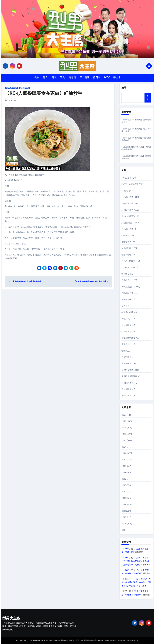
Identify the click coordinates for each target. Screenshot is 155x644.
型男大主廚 (11, 619)
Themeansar (133, 640)
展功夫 (124, 306)
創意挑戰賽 (126, 248)
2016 (124, 479)
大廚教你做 (126, 280)
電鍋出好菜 (126, 395)
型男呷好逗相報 (128, 267)
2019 (124, 460)
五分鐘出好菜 (127, 197)
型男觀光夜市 (127, 274)
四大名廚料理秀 (12, 88)
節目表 (97, 78)
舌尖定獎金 (126, 357)
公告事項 (125, 235)
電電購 (72, 78)
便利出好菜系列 (128, 216)
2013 (124, 498)
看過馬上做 (126, 344)
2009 (124, 524)
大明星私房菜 (127, 293)
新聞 (54, 78)
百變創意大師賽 (128, 338)
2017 (124, 472)
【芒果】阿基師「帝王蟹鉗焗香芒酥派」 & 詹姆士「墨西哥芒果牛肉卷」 (136, 561)
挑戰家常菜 (25, 88)
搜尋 (124, 88)
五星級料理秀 (127, 210)
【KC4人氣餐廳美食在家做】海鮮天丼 (91, 281)
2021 (124, 447)
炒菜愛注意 (126, 331)
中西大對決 (126, 191)
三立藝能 (85, 78)
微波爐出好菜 (127, 312)
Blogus (121, 640)
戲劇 (37, 78)
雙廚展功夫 (126, 389)
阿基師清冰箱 (127, 383)
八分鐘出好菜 (127, 229)
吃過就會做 (126, 255)
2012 (124, 504)
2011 (124, 511)
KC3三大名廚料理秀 (130, 184)
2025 (124, 421)
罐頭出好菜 (126, 351)
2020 (124, 453)
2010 (124, 517)
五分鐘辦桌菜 (127, 203)
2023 (124, 434)
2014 (124, 492)
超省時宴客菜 (127, 370)
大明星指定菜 (127, 287)
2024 (124, 428)
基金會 (117, 78)
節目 (45, 78)
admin (126, 549)
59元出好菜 (127, 178)
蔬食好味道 (126, 363)
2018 (124, 466)
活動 (63, 78)
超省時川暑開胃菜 (129, 376)
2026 (124, 415)
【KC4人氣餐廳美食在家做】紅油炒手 (44, 94)
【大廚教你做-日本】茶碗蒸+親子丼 (25, 281)
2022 (124, 441)
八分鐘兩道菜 (127, 223)
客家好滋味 (126, 299)
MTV (107, 78)
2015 (124, 485)
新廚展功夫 (126, 325)
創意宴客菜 (126, 242)
